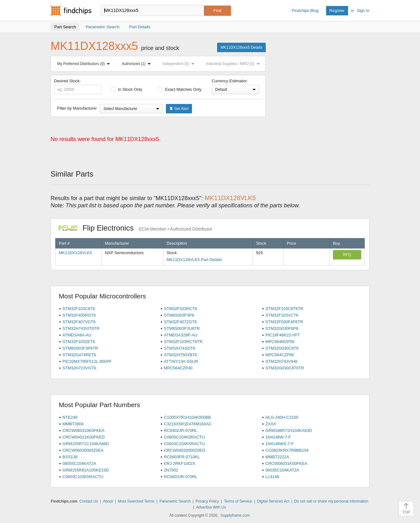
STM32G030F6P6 (282, 328)
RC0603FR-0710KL (182, 457)
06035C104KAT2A (282, 470)
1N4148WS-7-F (280, 444)
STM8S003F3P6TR (80, 348)
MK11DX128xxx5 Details (241, 47)
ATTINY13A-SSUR (181, 361)
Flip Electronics (135, 228)
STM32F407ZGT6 (180, 322)
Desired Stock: (78, 86)
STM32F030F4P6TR (284, 322)
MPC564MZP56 (280, 342)
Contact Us (89, 501)
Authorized (138, 64)
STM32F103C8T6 (79, 309)
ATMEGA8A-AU (77, 335)
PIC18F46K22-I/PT (283, 335)
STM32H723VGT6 (79, 368)
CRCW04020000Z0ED (185, 450)
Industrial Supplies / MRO (234, 64)
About (108, 501)
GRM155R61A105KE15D (86, 470)
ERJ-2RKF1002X (180, 463)
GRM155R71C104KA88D (86, 444)
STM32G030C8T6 (282, 348)
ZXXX (271, 424)
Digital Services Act (273, 501)
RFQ (347, 255)
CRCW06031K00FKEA (286, 463)
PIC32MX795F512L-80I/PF (87, 361)
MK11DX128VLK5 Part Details (194, 260)
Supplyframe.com (235, 515)
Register (337, 11)
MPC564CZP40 (178, 368)
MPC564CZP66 (280, 355)
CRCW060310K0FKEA (84, 430)
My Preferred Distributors (85, 64)
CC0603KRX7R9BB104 (287, 450)
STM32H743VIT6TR (81, 328)
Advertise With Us (211, 507)
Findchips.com (71, 11)
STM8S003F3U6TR (182, 328)
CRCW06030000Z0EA (83, 450)
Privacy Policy (207, 501)
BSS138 (70, 457)
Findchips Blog (305, 11)
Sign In (363, 11)
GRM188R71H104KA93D (289, 430)
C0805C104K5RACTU (184, 437)
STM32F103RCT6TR (183, 342)
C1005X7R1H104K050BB (188, 417)
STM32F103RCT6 (180, 309)
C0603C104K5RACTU (184, 444)
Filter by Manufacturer (77, 108)
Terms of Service (238, 501)
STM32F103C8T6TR (284, 309)
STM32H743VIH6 (281, 361)
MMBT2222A (277, 457)
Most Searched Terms (136, 501)
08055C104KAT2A (79, 463)
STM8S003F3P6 (179, 315)
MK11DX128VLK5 (75, 253)
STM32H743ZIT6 (180, 348)
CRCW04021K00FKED (84, 437)
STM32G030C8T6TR (285, 368)
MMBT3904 (73, 424)
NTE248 (70, 417)
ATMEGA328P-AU (181, 335)
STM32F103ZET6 (79, 342)
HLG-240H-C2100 (282, 417)
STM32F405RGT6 (79, 315)
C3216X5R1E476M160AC (188, 424)
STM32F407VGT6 (79, 322)
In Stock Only (127, 89)
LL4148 (272, 477)
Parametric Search (175, 501)
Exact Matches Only (180, 89)
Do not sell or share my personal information (331, 501)
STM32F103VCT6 (282, 315)
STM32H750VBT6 (181, 355)
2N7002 (171, 470)
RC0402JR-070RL (181, 430)
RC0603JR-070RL (181, 477)
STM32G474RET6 (79, 355)
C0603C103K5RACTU (83, 477)
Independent (180, 64)
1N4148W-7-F (278, 437)
